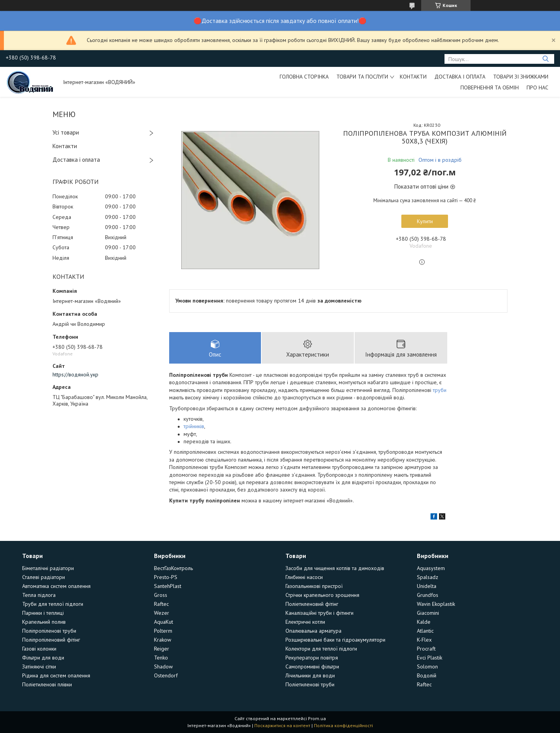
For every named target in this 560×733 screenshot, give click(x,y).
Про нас (537, 87)
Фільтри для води (43, 658)
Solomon (427, 667)
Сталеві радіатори (44, 577)
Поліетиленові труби (310, 684)
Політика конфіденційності (343, 725)
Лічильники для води (310, 675)
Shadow (163, 667)
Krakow (163, 640)
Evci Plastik (430, 658)
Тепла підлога (39, 595)
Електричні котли (305, 622)
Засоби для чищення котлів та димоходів (335, 568)
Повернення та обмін (490, 87)
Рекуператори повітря (312, 658)
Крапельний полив (44, 622)
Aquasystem (431, 568)
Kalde (424, 622)
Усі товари (66, 132)
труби (440, 390)
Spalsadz (428, 577)
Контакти (413, 77)
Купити (425, 221)
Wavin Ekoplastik (436, 604)
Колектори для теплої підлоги (321, 649)
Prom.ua (317, 718)
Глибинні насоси (304, 577)
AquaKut (164, 622)
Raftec (161, 604)
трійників (194, 426)
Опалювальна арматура (313, 631)
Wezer (162, 613)
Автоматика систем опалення (56, 586)
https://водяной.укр (75, 374)
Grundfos (428, 595)
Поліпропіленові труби (49, 631)
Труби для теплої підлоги (53, 604)
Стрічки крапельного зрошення (322, 595)
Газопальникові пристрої (314, 586)
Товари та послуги (362, 77)
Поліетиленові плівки (47, 684)
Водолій (427, 675)
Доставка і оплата (460, 77)
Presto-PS (166, 577)
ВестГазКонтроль (173, 568)
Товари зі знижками (521, 77)
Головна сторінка (304, 77)
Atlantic (425, 631)
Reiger (162, 649)
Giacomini (428, 613)
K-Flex (424, 640)
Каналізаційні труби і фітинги (319, 613)
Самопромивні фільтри (312, 667)
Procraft (426, 649)
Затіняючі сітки (39, 667)
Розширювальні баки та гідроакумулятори (335, 640)
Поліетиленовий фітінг (312, 604)
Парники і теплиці (43, 613)
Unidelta (427, 586)
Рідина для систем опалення (56, 675)
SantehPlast (168, 586)
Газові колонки (39, 649)
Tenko (161, 658)
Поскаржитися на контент (282, 725)
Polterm (163, 631)
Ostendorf (166, 675)
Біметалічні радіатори (48, 568)
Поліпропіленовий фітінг (51, 640)
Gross (161, 595)
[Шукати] (545, 59)
